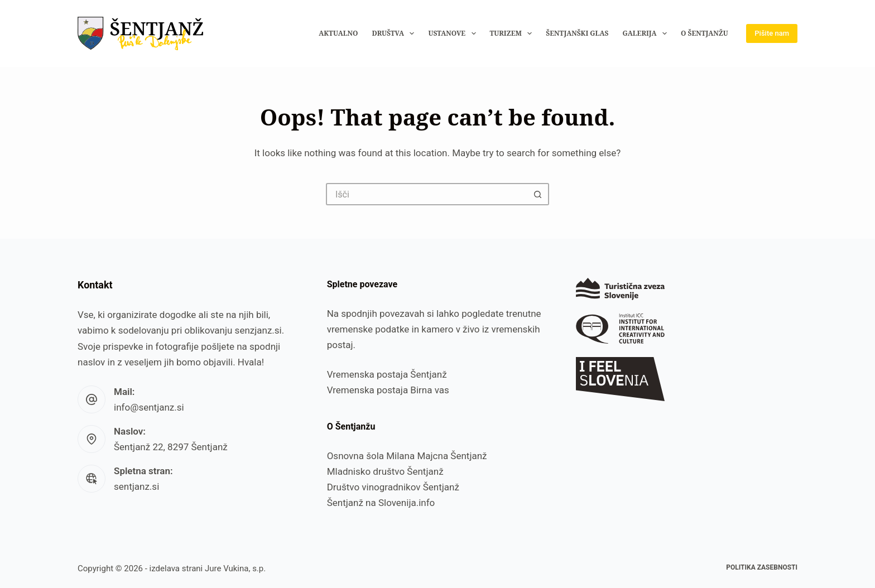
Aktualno (338, 33)
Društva (395, 33)
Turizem (513, 33)
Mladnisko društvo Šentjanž (385, 471)
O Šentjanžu (705, 33)
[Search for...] (426, 194)
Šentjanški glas (577, 33)
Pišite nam (772, 33)
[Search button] (538, 194)
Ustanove (454, 33)
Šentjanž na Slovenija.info (381, 503)
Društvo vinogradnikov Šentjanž (393, 487)
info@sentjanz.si (149, 407)
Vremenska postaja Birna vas (388, 390)
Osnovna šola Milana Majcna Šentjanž (407, 456)
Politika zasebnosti (762, 567)
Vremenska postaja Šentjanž (387, 374)
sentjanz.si (136, 486)
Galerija (647, 33)
